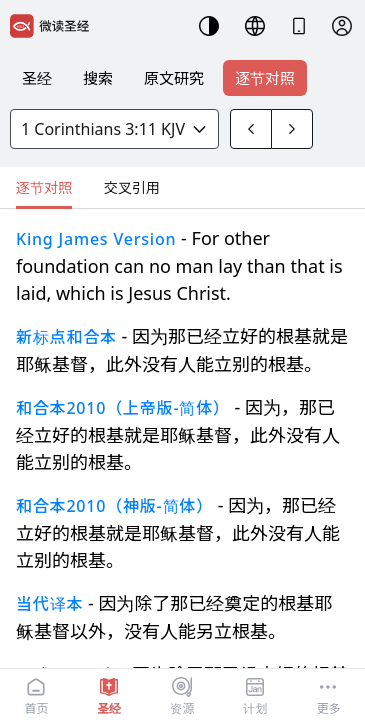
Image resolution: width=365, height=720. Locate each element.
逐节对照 (265, 78)
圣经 (37, 78)
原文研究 (174, 78)
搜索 (98, 78)
